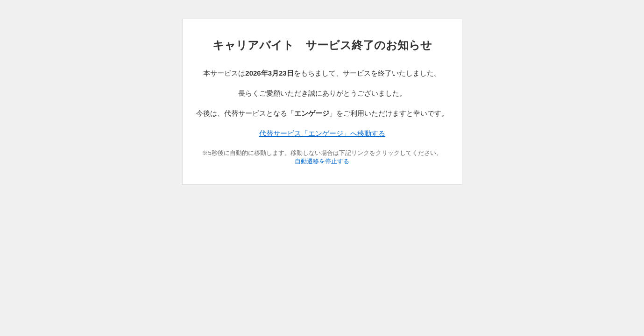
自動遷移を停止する (322, 161)
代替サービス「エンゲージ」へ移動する (322, 133)
